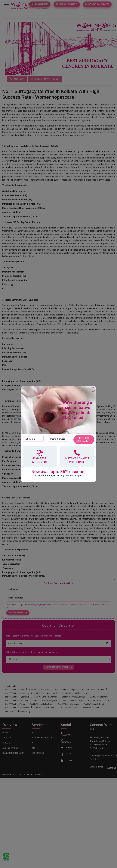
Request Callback (84, 440)
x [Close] (93, 389)
